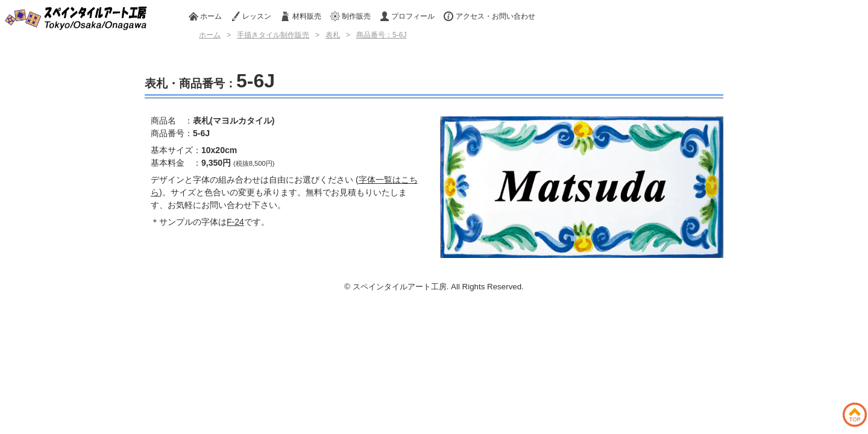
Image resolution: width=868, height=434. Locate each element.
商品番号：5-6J (381, 35)
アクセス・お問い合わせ (489, 16)
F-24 (235, 222)
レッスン (251, 16)
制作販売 (351, 16)
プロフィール (407, 16)
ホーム (205, 16)
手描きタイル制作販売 (273, 35)
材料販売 (300, 16)
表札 (333, 35)
